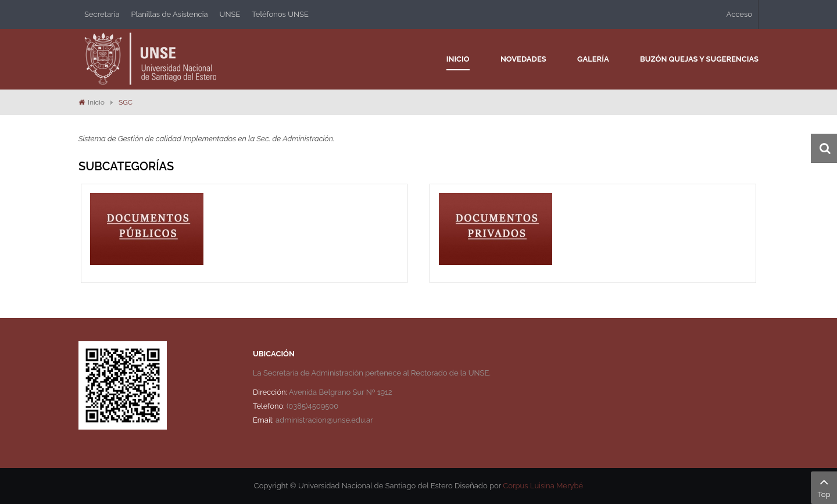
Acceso (739, 14)
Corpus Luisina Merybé (543, 486)
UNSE (230, 14)
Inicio (96, 102)
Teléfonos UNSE (280, 14)
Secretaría (102, 14)
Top (824, 487)
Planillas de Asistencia (170, 14)
